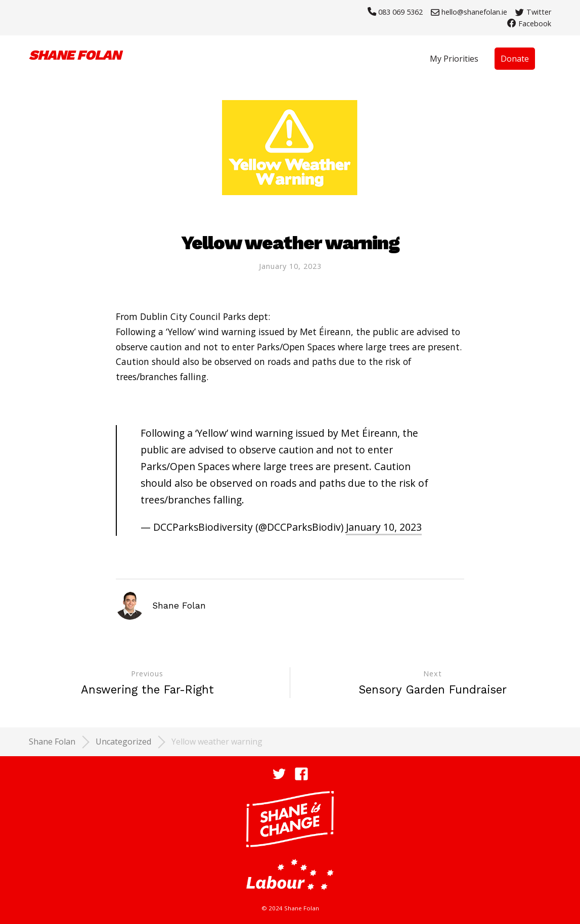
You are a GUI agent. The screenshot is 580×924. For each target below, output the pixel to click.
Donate (515, 59)
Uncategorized (123, 742)
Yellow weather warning (217, 742)
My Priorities (454, 59)
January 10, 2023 (290, 266)
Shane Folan (52, 742)
